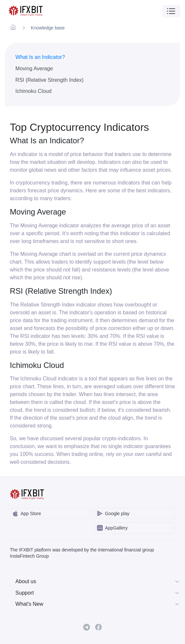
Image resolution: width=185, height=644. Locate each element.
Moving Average (34, 69)
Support (98, 593)
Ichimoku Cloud (33, 91)
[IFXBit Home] (26, 11)
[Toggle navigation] (171, 11)
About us (98, 582)
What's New (98, 604)
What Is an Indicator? (40, 57)
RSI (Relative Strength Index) (49, 80)
